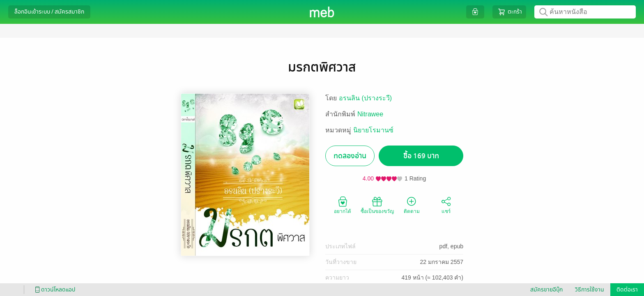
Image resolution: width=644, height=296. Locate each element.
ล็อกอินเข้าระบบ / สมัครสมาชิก (49, 12)
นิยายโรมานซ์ (373, 130)
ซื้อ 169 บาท (421, 156)
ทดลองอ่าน (350, 156)
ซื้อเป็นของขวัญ (377, 205)
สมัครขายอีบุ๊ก (546, 290)
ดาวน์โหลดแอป (54, 290)
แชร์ (446, 205)
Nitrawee (370, 114)
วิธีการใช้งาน (590, 290)
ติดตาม (412, 205)
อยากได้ (343, 205)
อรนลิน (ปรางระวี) (365, 98)
